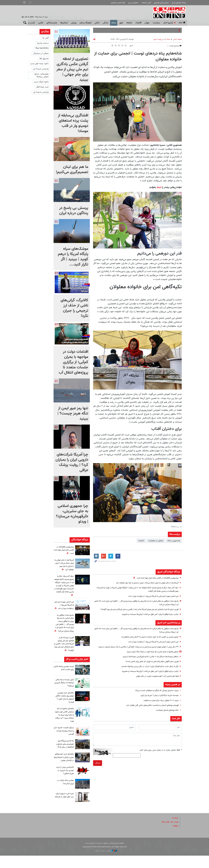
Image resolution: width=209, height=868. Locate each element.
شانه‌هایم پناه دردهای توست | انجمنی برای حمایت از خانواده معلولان (138, 57)
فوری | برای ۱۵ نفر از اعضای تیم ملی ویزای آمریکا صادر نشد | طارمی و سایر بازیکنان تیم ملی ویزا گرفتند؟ (65, 653)
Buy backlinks (42, 48)
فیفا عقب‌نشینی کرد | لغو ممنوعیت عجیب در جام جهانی (155, 683)
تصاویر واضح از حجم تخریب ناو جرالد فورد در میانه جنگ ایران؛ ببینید (150, 659)
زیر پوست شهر (158, 39)
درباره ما (175, 830)
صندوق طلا (44, 59)
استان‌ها (64, 23)
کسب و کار (30, 23)
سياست (156, 23)
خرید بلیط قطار (42, 87)
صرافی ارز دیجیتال (41, 53)
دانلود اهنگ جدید (41, 82)
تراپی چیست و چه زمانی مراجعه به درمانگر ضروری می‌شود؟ (64, 695)
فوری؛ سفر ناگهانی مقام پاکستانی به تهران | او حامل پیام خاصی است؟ (149, 668)
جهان (147, 23)
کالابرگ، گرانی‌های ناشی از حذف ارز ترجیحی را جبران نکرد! (74, 308)
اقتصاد (138, 23)
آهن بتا (46, 38)
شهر (121, 23)
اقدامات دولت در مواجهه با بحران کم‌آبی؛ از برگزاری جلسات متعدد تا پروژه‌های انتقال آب (73, 362)
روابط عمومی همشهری (111, 3)
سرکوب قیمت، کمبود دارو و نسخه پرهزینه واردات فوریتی (65, 743)
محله (114, 23)
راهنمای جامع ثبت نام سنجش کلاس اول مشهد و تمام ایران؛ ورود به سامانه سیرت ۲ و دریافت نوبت (64, 727)
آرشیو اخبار (168, 23)
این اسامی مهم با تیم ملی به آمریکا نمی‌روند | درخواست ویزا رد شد (150, 596)
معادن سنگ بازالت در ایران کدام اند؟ (65, 794)
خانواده (141, 541)
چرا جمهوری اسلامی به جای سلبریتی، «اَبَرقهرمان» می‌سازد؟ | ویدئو (72, 514)
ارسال (98, 770)
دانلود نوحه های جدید (39, 64)
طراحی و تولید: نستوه (106, 863)
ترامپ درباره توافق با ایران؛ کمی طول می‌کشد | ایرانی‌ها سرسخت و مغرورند (147, 618)
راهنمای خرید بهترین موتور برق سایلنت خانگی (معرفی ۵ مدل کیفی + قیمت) (65, 710)
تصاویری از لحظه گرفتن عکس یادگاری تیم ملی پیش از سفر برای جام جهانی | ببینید (72, 69)
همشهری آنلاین (169, 13)
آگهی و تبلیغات (142, 3)
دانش (97, 23)
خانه (182, 23)
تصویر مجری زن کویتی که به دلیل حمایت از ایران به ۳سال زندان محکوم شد (146, 640)
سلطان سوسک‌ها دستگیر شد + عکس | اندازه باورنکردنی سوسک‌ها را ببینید (147, 663)
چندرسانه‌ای (52, 23)
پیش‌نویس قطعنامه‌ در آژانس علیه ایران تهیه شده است (155, 578)
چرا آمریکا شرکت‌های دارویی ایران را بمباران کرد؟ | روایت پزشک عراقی (72, 462)
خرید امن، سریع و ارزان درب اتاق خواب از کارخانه (64, 809)
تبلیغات (175, 838)
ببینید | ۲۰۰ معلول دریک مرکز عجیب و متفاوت (159, 707)
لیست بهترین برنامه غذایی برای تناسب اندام (64, 680)
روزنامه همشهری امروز (178, 3)
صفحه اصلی (177, 39)
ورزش (74, 23)
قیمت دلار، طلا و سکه (169, 834)
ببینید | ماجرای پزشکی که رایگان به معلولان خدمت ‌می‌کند (154, 697)
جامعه (129, 23)
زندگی (105, 23)
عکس (41, 23)
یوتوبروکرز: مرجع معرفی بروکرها (42, 75)
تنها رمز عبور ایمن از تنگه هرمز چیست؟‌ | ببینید (73, 413)
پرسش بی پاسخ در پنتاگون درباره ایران (74, 211)
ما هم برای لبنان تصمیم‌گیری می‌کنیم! (72, 170)
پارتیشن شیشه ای (41, 69)
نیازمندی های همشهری (159, 3)
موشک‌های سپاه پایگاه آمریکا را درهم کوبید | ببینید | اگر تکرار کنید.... (73, 257)
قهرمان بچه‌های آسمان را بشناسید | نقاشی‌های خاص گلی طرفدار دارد (150, 712)
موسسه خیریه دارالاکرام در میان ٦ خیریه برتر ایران (158, 702)
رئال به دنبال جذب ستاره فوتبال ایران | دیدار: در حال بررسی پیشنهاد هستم (147, 673)
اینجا (159, 187)
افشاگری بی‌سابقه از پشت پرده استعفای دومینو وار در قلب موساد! (73, 123)
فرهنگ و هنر (85, 23)
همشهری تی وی (128, 3)
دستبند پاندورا (43, 43)
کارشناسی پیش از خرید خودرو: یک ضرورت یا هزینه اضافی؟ (64, 783)
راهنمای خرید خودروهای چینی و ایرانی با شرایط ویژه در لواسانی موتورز (64, 770)
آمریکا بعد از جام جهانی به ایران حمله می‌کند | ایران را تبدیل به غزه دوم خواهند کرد (144, 583)
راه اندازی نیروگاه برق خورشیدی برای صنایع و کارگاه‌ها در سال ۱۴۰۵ (64, 756)
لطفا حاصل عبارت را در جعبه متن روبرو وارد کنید (161, 757)
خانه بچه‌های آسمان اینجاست (166, 717)
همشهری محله (174, 541)
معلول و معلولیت (156, 541)
